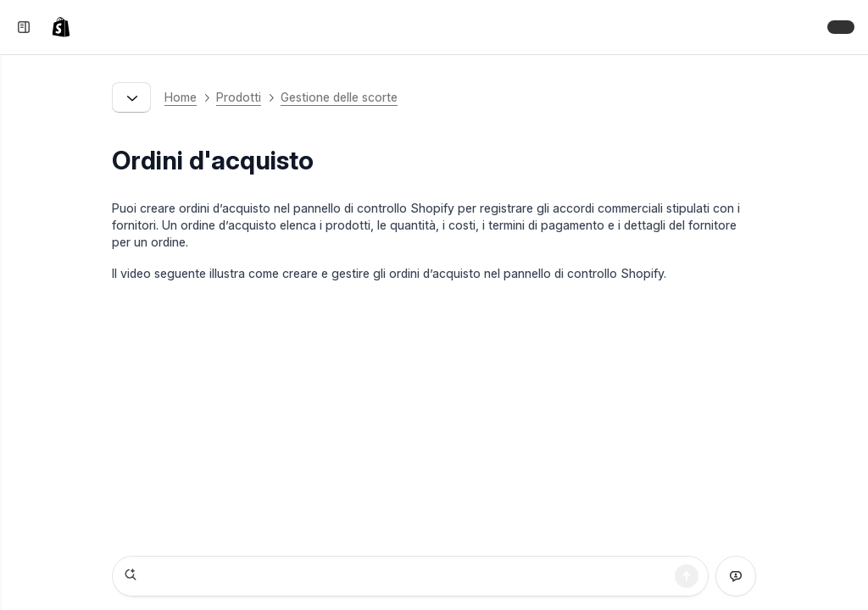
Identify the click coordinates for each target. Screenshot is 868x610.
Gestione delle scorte (339, 97)
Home (181, 97)
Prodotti (239, 97)
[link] (64, 27)
